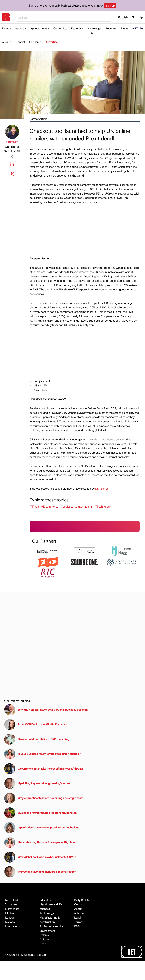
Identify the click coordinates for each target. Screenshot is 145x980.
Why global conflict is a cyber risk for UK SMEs (40, 857)
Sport (43, 944)
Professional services (52, 926)
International (13, 926)
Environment (47, 931)
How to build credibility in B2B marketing (37, 739)
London (10, 917)
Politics (44, 935)
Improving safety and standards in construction (40, 872)
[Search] (109, 18)
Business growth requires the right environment (41, 813)
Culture (44, 939)
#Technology (103, 506)
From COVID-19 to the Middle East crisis (36, 725)
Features (76, 28)
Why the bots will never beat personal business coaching (46, 710)
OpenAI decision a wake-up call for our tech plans (42, 828)
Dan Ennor (12, 146)
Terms (78, 922)
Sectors (20, 28)
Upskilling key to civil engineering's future (37, 783)
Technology (47, 913)
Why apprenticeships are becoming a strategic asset (44, 798)
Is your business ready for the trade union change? (42, 754)
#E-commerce (50, 506)
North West (12, 909)
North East (12, 900)
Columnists (60, 28)
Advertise (52, 42)
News (5, 28)
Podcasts (111, 28)
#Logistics (67, 506)
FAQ (77, 926)
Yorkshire (11, 904)
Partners (34, 42)
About (6, 42)
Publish (123, 17)
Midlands (11, 913)
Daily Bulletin (82, 900)
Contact (20, 42)
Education (46, 900)
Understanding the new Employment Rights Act (41, 842)
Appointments (39, 28)
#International (84, 506)
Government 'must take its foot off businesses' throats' (44, 769)
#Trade (34, 506)
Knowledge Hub (94, 31)
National (10, 922)
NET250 (138, 28)
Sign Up (110, 5)
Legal (77, 917)
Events (124, 28)
